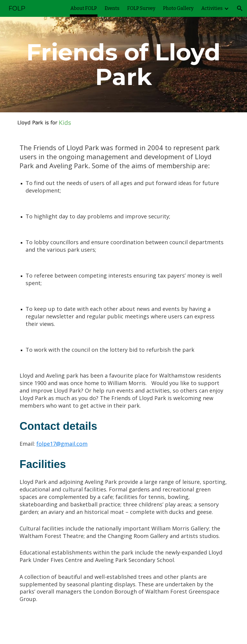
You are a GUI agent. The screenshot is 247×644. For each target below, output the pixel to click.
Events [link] (112, 8)
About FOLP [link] (84, 8)
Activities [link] (212, 8)
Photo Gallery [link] (178, 8)
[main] (123, 65)
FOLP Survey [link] (141, 8)
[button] (240, 8)
